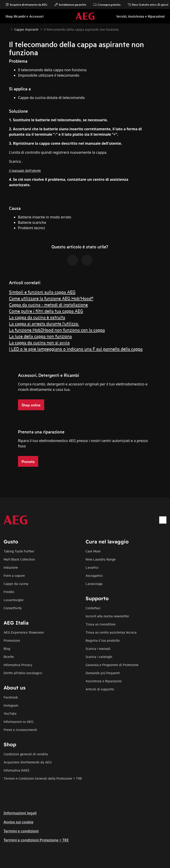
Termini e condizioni (21, 831)
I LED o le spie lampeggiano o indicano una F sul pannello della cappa (76, 349)
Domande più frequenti (103, 673)
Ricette (9, 656)
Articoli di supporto (100, 689)
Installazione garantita (70, 5)
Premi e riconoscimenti (20, 729)
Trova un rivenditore (101, 624)
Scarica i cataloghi (99, 656)
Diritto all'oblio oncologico (23, 673)
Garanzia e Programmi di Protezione (112, 665)
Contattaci (93, 608)
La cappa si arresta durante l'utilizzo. (44, 323)
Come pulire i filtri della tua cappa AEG (46, 311)
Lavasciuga (94, 583)
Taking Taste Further (19, 551)
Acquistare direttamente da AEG (28, 762)
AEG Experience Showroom (24, 632)
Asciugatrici (94, 575)
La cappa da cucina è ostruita (37, 317)
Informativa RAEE (17, 770)
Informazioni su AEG (19, 721)
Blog (7, 648)
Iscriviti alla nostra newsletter (107, 616)
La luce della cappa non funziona (40, 336)
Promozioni (12, 640)
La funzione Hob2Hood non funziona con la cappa (57, 330)
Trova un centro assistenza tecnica (111, 632)
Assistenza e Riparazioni (104, 681)
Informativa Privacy (18, 665)
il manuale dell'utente (25, 170)
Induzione (11, 567)
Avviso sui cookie (19, 822)
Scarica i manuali (98, 648)
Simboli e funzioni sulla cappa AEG (42, 292)
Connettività (13, 608)
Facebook (11, 697)
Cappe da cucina (16, 583)
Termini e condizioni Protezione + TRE (36, 840)
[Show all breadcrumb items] (7, 29)
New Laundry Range (101, 559)
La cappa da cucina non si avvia (39, 342)
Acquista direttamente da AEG (26, 5)
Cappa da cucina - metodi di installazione (48, 304)
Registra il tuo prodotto (103, 640)
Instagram (11, 705)
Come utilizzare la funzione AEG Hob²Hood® (51, 298)
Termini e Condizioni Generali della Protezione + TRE (43, 778)
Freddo (9, 592)
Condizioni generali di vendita (26, 754)
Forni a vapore (14, 575)
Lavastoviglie (14, 600)
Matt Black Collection (19, 559)
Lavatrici (92, 567)
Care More (93, 551)
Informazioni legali (20, 813)
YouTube (10, 713)
